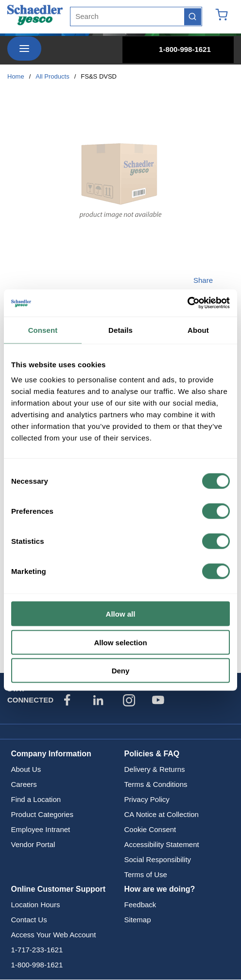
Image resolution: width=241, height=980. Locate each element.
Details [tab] (120, 330)
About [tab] (198, 330)
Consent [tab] (43, 330)
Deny (121, 671)
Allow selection (120, 642)
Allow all (121, 614)
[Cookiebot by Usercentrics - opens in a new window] (187, 303)
